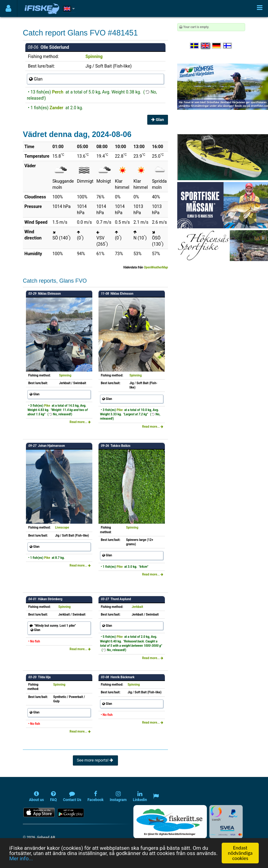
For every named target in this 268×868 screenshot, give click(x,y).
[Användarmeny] (8, 8)
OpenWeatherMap (156, 267)
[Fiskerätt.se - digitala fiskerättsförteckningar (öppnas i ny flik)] (170, 822)
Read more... (80, 422)
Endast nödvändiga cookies (240, 853)
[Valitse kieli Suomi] (228, 46)
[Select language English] (206, 46)
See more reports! (95, 760)
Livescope (62, 527)
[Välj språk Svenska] (195, 46)
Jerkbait (138, 607)
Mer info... (21, 858)
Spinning (94, 56)
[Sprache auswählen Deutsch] (217, 46)
